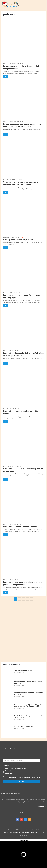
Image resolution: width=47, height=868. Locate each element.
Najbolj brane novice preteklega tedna (16, 768)
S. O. (5, 64)
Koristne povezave (35, 833)
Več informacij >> (41, 807)
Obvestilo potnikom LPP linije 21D (24, 727)
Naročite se (21, 781)
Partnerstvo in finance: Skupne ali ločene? (20, 527)
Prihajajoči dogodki (11, 771)
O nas (4, 833)
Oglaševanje (17, 833)
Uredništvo (6, 237)
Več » (6, 76)
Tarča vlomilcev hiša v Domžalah (23, 671)
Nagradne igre (9, 773)
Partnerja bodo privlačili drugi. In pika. (18, 240)
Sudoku (42, 833)
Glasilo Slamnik (25, 833)
